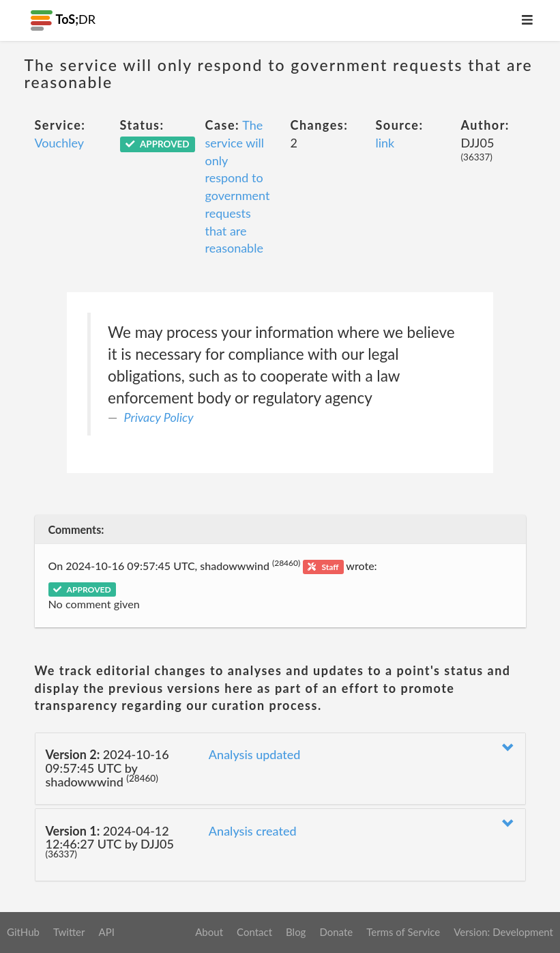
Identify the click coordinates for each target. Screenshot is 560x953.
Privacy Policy (159, 417)
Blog (296, 932)
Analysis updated (255, 754)
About (209, 932)
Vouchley (60, 143)
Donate (336, 932)
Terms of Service (403, 932)
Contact (254, 932)
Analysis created (253, 831)
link (385, 143)
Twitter (69, 932)
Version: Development (503, 932)
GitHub (23, 932)
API (106, 932)
